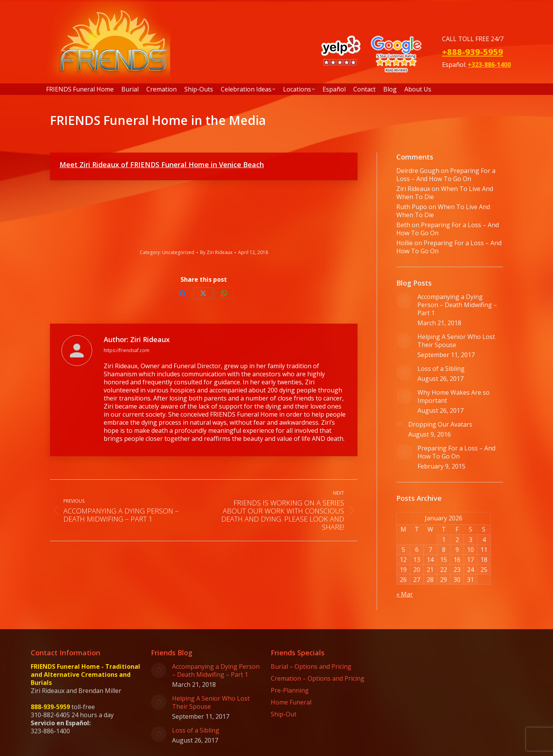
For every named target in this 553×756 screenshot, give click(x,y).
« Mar (405, 594)
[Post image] (404, 301)
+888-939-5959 (473, 52)
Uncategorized (178, 252)
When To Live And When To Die (445, 193)
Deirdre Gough (418, 171)
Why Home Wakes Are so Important (454, 397)
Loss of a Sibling (441, 369)
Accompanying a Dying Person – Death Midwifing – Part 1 (457, 305)
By (216, 252)
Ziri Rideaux (413, 189)
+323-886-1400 (489, 65)
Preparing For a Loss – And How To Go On (446, 175)
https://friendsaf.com (127, 350)
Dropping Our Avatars (440, 425)
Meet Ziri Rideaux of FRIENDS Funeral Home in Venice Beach (162, 164)
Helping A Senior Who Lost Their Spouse (456, 341)
